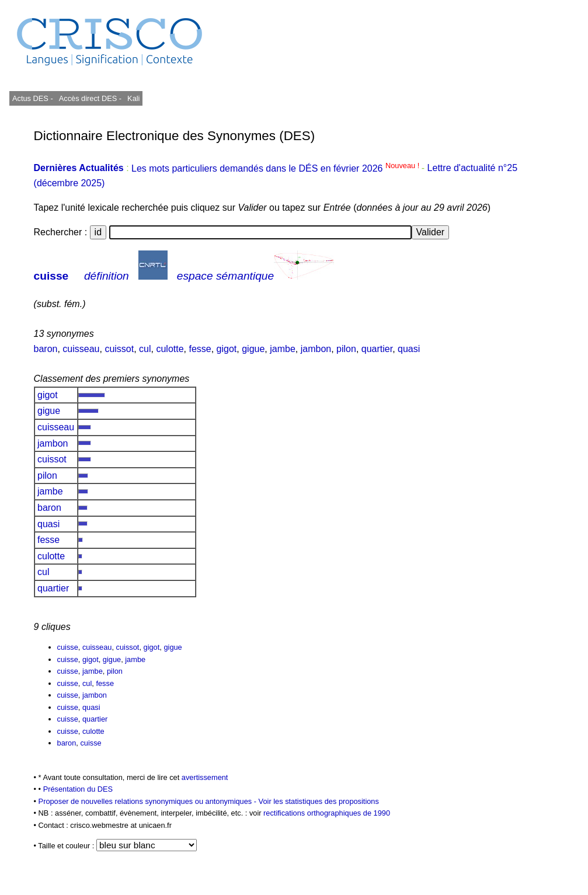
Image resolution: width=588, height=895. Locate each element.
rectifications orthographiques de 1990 (327, 813)
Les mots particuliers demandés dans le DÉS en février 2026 (276, 168)
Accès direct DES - (90, 98)
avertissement (205, 777)
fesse (200, 349)
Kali (133, 98)
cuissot (119, 349)
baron (46, 349)
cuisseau (81, 349)
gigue (253, 349)
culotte (170, 349)
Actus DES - (33, 98)
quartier (377, 349)
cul (145, 349)
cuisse (51, 276)
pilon (346, 349)
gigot (227, 349)
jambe (283, 349)
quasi (409, 349)
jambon (316, 349)
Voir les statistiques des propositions (319, 801)
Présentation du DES (78, 789)
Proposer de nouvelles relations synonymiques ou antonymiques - (149, 801)
